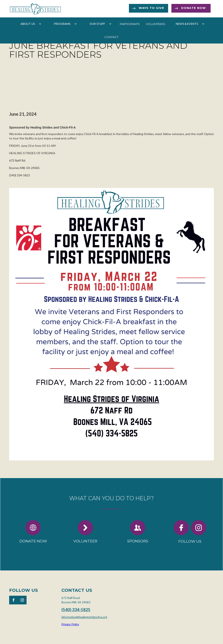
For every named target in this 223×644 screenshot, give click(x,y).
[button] (30, 24)
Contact (111, 37)
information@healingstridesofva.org (84, 617)
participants (130, 24)
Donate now (193, 8)
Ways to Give (151, 8)
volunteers (156, 24)
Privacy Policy (70, 624)
